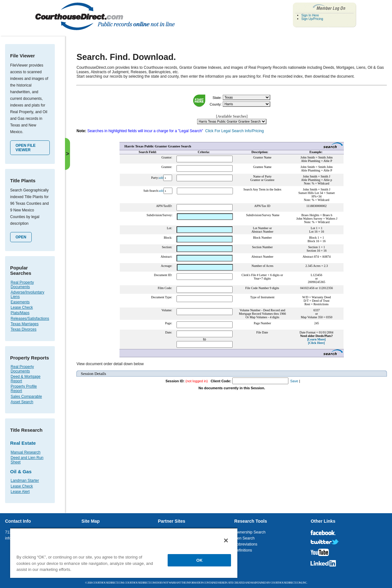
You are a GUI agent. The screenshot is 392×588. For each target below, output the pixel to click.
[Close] (226, 540)
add (161, 178)
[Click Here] (316, 343)
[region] (124, 553)
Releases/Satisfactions (30, 319)
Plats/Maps (20, 313)
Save (294, 381)
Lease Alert (20, 492)
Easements (20, 302)
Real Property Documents (22, 285)
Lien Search (244, 538)
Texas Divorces (24, 329)
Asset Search (22, 402)
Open (21, 237)
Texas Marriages (25, 324)
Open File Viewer (26, 148)
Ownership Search (250, 532)
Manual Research (26, 452)
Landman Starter (25, 481)
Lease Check (22, 307)
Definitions (243, 550)
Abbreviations (246, 544)
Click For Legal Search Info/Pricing (235, 131)
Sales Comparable (26, 397)
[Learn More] (316, 339)
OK (200, 560)
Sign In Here (310, 15)
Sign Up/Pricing (312, 19)
